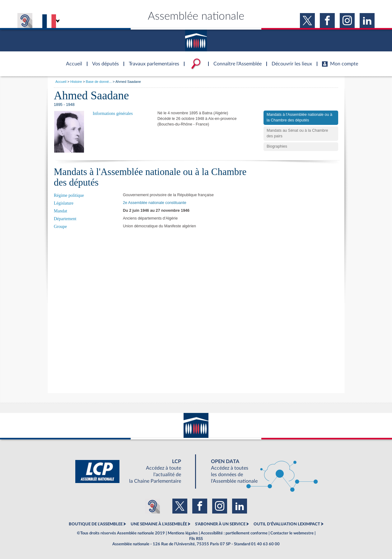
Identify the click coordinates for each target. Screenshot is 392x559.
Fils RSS (196, 539)
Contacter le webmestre (292, 533)
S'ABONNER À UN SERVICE (220, 524)
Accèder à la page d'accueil (72, 60)
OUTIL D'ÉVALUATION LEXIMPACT (287, 524)
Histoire (76, 82)
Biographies (277, 146)
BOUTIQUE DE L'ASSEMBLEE (96, 524)
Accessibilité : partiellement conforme (234, 533)
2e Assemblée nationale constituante (155, 203)
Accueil (61, 82)
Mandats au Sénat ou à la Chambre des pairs (297, 133)
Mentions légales (183, 533)
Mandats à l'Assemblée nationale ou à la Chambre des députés (299, 117)
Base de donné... (99, 82)
